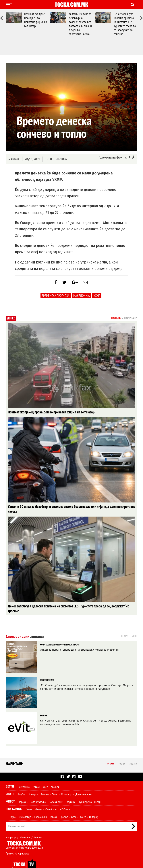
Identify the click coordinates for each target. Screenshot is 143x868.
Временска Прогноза (56, 297)
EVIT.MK (44, 707)
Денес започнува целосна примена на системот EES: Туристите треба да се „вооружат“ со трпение (125, 24)
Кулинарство (85, 793)
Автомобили (40, 808)
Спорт (10, 785)
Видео (83, 808)
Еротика (64, 808)
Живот (10, 793)
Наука (12, 808)
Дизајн (98, 793)
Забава (53, 808)
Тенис (55, 786)
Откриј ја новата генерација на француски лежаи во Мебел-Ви (80, 641)
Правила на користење (18, 845)
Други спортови (83, 786)
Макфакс (14, 159)
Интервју (94, 808)
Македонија (82, 297)
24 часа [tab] (110, 755)
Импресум (11, 828)
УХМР (97, 297)
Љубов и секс (56, 793)
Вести (10, 778)
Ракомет (45, 786)
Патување (71, 793)
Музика (39, 801)
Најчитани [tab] (131, 320)
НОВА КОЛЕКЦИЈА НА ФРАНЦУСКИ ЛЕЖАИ (60, 636)
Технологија (25, 808)
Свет (45, 778)
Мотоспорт (67, 786)
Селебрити (51, 801)
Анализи (55, 778)
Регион (36, 778)
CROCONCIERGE (47, 671)
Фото (74, 808)
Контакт (38, 828)
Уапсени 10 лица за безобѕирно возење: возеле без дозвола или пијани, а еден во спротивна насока (81, 24)
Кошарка (33, 786)
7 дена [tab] (122, 755)
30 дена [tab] (133, 755)
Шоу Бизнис (14, 800)
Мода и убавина (38, 793)
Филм (29, 801)
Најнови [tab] (116, 320)
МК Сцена (65, 801)
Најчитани (15, 755)
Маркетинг (25, 828)
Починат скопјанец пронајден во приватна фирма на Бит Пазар (36, 20)
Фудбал (22, 786)
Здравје (23, 793)
